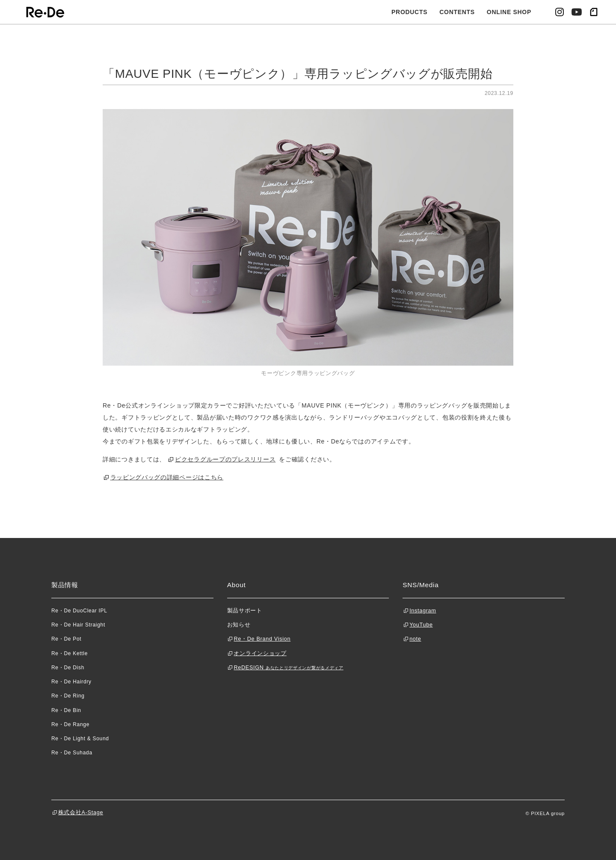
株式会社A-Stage (81, 813)
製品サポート (245, 611)
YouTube (421, 625)
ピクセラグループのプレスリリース (225, 459)
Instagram (423, 611)
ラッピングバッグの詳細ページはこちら (167, 477)
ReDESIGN (288, 668)
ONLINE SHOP (509, 12)
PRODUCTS (409, 12)
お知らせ (239, 625)
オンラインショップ (260, 653)
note (415, 639)
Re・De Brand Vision (262, 639)
